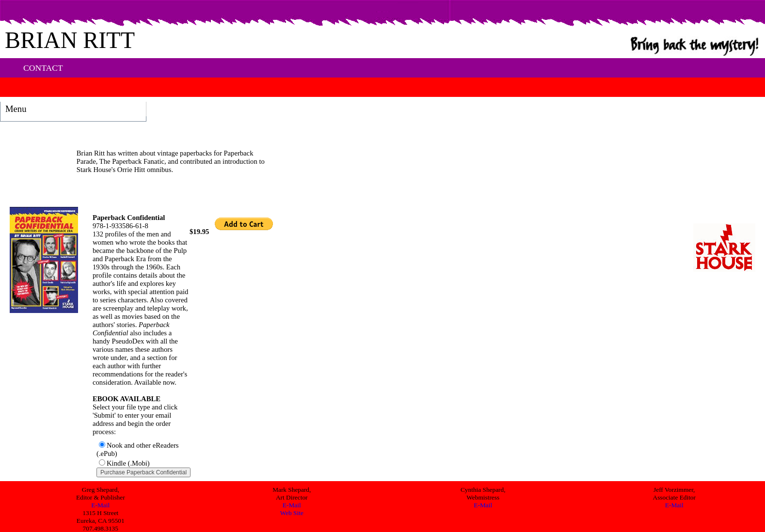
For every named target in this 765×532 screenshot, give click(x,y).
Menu (16, 109)
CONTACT (43, 68)
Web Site (292, 513)
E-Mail (100, 505)
